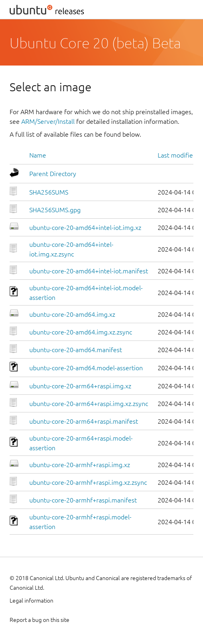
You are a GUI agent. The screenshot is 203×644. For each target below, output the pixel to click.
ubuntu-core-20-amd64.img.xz (72, 314)
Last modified (177, 155)
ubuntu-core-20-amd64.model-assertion (86, 368)
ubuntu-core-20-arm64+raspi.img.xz (80, 386)
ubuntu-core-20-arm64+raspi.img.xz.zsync (89, 404)
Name (38, 155)
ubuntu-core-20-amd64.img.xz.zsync (81, 332)
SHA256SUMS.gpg (55, 210)
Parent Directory (53, 174)
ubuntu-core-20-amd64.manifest (76, 350)
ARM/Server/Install (48, 121)
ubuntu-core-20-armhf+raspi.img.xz (80, 465)
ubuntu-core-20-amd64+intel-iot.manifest (89, 271)
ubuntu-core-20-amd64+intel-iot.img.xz (85, 228)
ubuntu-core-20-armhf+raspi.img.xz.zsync (88, 482)
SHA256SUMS (49, 192)
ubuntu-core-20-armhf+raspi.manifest (83, 500)
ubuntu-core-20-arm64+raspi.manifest (84, 421)
